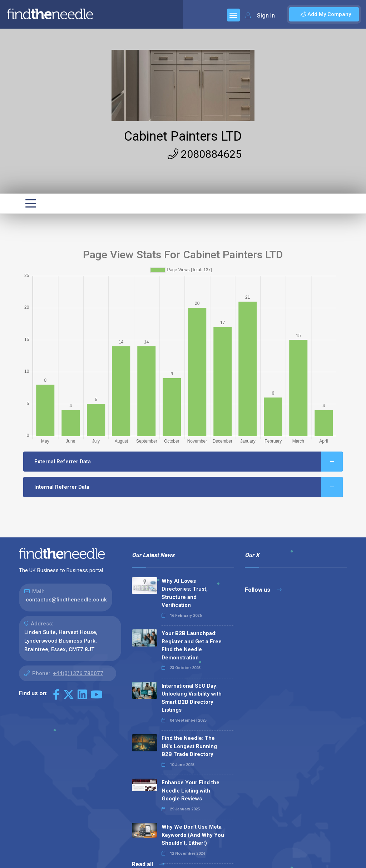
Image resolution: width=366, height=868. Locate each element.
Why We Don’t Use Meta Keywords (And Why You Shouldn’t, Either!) (193, 835)
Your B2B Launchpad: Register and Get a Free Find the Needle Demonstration (192, 645)
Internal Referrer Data (189, 487)
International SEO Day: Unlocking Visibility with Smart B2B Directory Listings (192, 698)
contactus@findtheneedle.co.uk (66, 600)
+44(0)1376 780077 (78, 673)
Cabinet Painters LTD (183, 136)
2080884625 (205, 154)
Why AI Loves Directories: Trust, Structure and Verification (185, 593)
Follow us (263, 590)
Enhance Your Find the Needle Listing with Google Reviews (191, 791)
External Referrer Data (189, 462)
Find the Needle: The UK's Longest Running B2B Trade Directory (189, 746)
